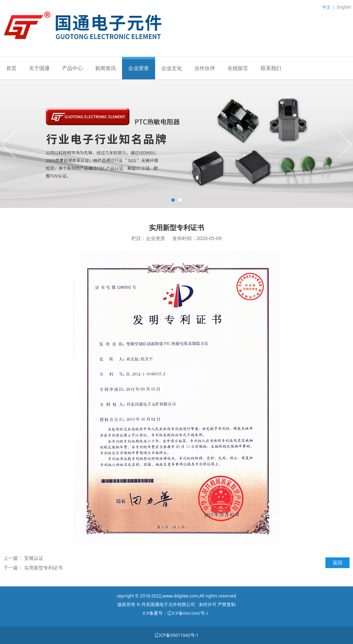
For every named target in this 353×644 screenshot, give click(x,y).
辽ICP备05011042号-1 (176, 635)
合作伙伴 (205, 68)
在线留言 (238, 68)
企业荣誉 (139, 68)
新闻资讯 (105, 68)
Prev (9, 144)
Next (344, 144)
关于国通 (39, 68)
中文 (326, 7)
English (344, 7)
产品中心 (72, 68)
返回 (337, 562)
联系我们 (271, 68)
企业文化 (172, 68)
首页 (11, 68)
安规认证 (34, 558)
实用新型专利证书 (43, 568)
